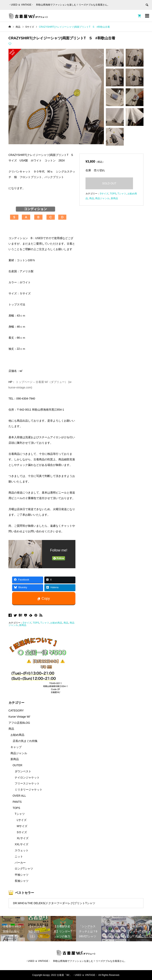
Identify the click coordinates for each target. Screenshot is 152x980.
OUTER (18, 765)
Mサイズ (22, 826)
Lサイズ (22, 820)
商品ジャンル (102, 198)
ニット (19, 857)
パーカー (20, 863)
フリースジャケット (27, 783)
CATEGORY (16, 710)
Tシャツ (45, 623)
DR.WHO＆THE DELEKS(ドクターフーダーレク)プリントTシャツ (54, 903)
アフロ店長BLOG (19, 723)
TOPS (36, 623)
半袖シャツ (22, 875)
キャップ (16, 747)
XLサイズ (23, 838)
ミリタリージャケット (28, 790)
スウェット (22, 850)
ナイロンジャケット (27, 777)
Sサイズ (27, 623)
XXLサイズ (21, 844)
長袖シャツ (22, 881)
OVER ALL (19, 796)
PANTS (17, 802)
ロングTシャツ (24, 869)
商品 (66, 623)
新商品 (23, 625)
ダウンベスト (23, 771)
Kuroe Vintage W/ (19, 717)
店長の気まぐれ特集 (25, 741)
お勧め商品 (56, 623)
